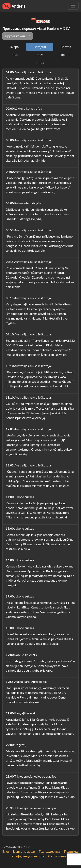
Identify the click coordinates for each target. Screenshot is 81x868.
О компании (57, 856)
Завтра (66, 47)
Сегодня (40, 47)
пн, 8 (15, 55)
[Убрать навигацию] (73, 6)
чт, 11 (40, 62)
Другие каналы (16, 36)
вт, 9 (40, 55)
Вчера (14, 47)
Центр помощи (24, 851)
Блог (6, 851)
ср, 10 (65, 55)
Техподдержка (49, 851)
